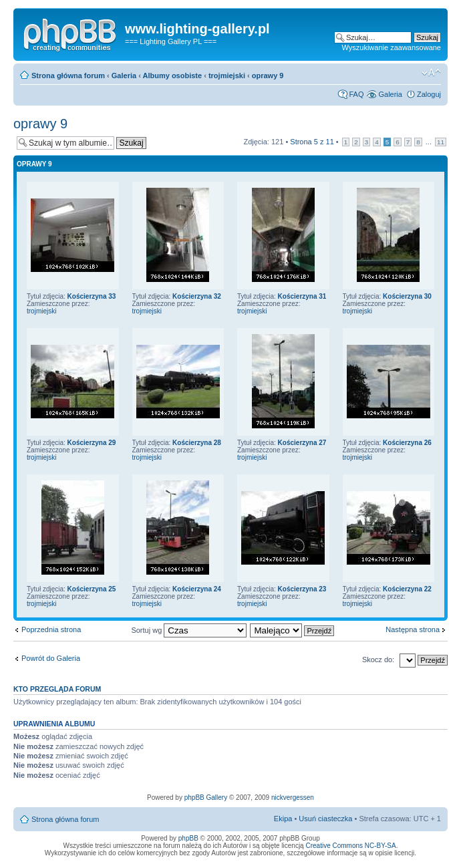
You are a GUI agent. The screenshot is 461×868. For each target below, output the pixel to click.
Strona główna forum (68, 76)
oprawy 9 (268, 76)
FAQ (356, 94)
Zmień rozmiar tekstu (431, 73)
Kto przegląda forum (57, 689)
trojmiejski (227, 76)
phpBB (188, 838)
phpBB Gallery (206, 798)
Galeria (124, 76)
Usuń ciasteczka (325, 819)
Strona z (312, 142)
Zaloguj (429, 94)
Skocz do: (378, 660)
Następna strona (413, 629)
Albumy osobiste (173, 76)
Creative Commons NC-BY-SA (350, 846)
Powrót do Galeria (51, 658)
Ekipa (283, 819)
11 (441, 142)
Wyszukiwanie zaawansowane (392, 47)
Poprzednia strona (51, 629)
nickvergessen (293, 798)
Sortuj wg (189, 630)
